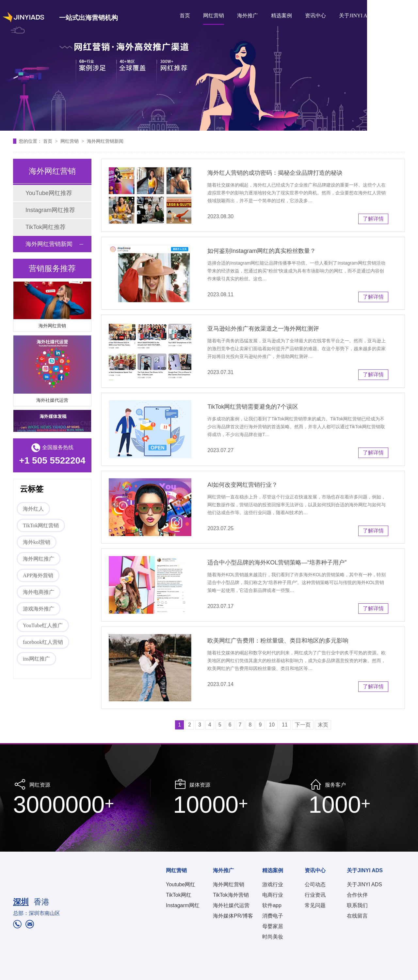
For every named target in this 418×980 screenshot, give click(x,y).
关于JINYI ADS (356, 16)
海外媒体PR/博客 (233, 916)
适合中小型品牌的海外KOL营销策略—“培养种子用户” (277, 563)
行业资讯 (315, 895)
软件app (272, 905)
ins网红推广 (36, 659)
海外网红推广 (39, 559)
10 (272, 725)
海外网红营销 (52, 326)
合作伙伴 (357, 895)
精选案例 (281, 16)
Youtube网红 (181, 884)
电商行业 (273, 895)
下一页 (303, 725)
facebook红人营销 (43, 642)
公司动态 (315, 884)
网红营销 (214, 16)
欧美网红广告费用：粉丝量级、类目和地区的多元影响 (278, 641)
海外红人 (33, 509)
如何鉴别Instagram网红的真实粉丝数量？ (262, 251)
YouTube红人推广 (43, 625)
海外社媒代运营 (52, 401)
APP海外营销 (38, 575)
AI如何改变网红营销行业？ (242, 485)
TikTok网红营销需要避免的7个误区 (253, 407)
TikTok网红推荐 (46, 227)
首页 (185, 16)
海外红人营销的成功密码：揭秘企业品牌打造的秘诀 (275, 173)
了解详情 (373, 219)
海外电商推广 (39, 592)
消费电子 (273, 916)
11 (285, 725)
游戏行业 (273, 884)
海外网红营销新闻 (105, 141)
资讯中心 (315, 16)
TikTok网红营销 (41, 525)
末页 (323, 725)
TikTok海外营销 (231, 895)
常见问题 (315, 905)
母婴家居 (273, 926)
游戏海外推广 (39, 609)
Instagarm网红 (183, 905)
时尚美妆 (273, 937)
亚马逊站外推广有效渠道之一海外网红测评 (263, 329)
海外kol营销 (37, 542)
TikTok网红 (179, 895)
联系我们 (357, 905)
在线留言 (357, 916)
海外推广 (248, 16)
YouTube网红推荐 (49, 193)
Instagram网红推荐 (50, 210)
